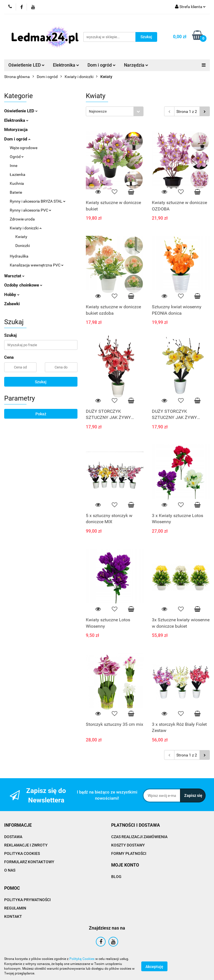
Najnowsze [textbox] (98, 111)
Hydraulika (19, 256)
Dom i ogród (102, 65)
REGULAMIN (15, 908)
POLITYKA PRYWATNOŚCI (27, 900)
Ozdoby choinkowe (23, 285)
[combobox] (115, 111)
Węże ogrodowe (24, 148)
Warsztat (14, 276)
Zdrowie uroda (22, 219)
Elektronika (66, 65)
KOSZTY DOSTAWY (128, 845)
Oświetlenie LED (26, 65)
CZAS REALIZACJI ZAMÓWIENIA (139, 837)
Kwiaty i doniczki (26, 228)
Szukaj (41, 382)
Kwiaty (21, 237)
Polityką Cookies (82, 959)
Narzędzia (136, 65)
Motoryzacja (16, 130)
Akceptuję (154, 966)
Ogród (17, 157)
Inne (14, 166)
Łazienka (18, 174)
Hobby (12, 295)
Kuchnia (17, 183)
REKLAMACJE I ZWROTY (26, 845)
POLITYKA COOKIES (22, 853)
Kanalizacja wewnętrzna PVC (37, 265)
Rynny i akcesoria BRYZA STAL (38, 201)
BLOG (116, 877)
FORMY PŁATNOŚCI (129, 853)
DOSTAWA (13, 837)
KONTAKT (13, 916)
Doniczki (23, 246)
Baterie (16, 192)
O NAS (10, 870)
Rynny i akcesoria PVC (31, 210)
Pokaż (41, 414)
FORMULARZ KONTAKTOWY (29, 862)
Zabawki (12, 304)
